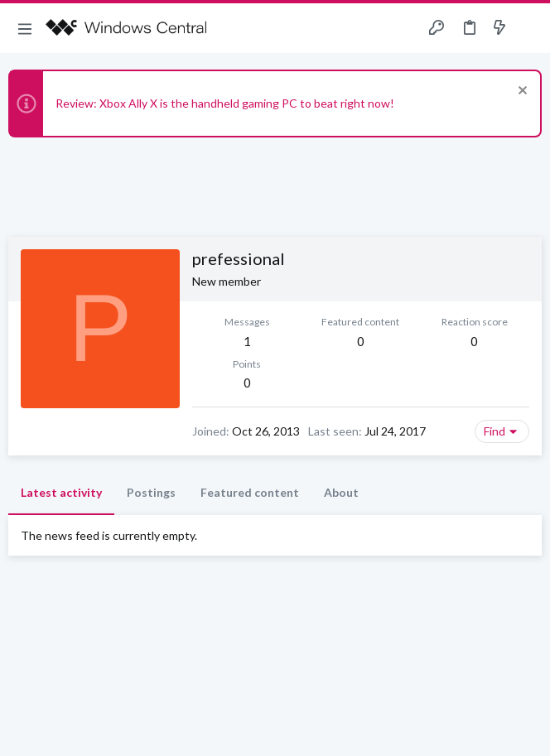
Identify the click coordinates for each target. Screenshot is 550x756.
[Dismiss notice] (521, 92)
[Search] (528, 29)
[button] (25, 28)
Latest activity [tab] (61, 492)
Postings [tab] (151, 492)
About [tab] (341, 492)
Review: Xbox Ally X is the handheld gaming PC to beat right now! (225, 103)
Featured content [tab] (250, 492)
